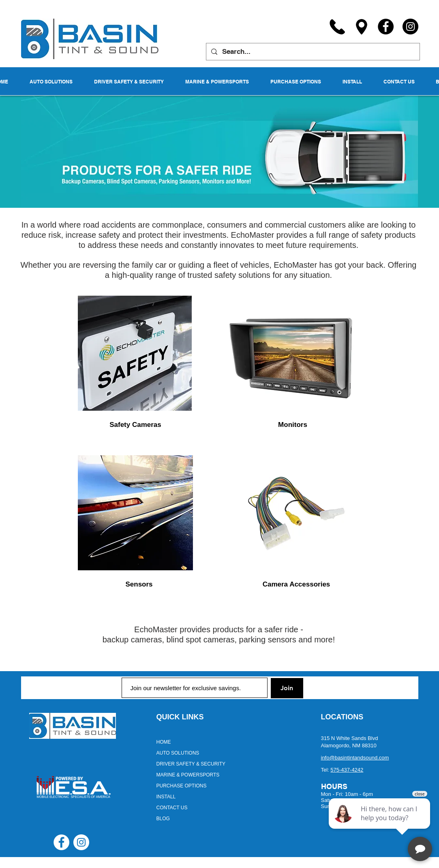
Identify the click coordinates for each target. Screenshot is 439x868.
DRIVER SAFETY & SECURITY (191, 764)
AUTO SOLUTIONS (178, 753)
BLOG (163, 819)
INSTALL (166, 797)
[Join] (287, 688)
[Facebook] (386, 27)
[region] (135, 353)
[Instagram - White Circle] (81, 842)
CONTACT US (172, 808)
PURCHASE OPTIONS (182, 786)
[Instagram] (410, 27)
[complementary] (380, 823)
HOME (164, 742)
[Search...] (312, 52)
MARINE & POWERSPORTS (188, 775)
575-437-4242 (347, 770)
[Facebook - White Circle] (61, 842)
